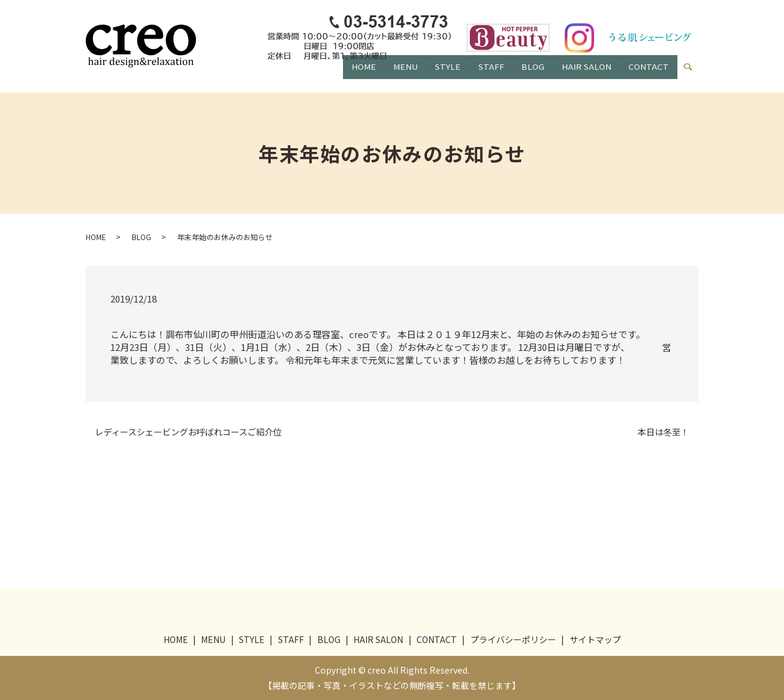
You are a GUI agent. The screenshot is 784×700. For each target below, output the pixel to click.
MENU (388, 76)
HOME (342, 76)
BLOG (524, 76)
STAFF (480, 76)
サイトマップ (595, 639)
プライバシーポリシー (513, 639)
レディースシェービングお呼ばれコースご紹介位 (188, 432)
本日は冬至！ (663, 432)
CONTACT (647, 76)
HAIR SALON (582, 76)
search (693, 73)
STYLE (433, 76)
